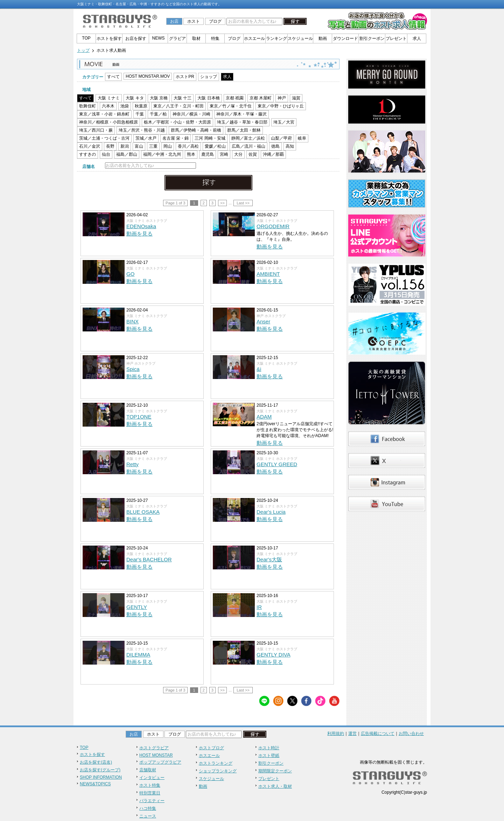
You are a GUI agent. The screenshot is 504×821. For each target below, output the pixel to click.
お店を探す (136, 38)
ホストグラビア (154, 748)
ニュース (148, 816)
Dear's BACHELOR (149, 559)
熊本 (191, 154)
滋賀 (296, 98)
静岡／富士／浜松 (248, 138)
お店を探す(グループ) (100, 770)
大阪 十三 (183, 98)
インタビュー (152, 778)
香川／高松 (188, 146)
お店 (174, 21)
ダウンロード (345, 38)
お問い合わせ (411, 734)
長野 (110, 146)
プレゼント (396, 38)
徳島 (275, 146)
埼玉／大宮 (284, 122)
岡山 (168, 146)
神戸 (282, 98)
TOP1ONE (139, 417)
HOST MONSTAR (156, 755)
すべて (113, 77)
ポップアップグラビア (160, 762)
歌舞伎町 (87, 106)
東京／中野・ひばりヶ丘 (281, 106)
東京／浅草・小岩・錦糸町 (104, 114)
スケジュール (300, 38)
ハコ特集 (148, 808)
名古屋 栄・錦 (176, 138)
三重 (153, 146)
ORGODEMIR (273, 226)
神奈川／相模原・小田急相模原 (108, 122)
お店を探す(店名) (96, 762)
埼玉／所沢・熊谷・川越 (142, 130)
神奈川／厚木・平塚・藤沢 (241, 114)
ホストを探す (109, 38)
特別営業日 (150, 793)
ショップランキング (218, 771)
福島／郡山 (127, 154)
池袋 (125, 106)
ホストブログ (211, 748)
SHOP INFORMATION (101, 777)
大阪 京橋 (159, 98)
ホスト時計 (269, 748)
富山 (139, 146)
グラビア (177, 38)
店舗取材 (148, 770)
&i (259, 369)
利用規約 (336, 734)
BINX (132, 321)
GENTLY (137, 607)
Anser (263, 321)
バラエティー (152, 801)
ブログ (215, 21)
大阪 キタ (135, 98)
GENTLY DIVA (274, 655)
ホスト (194, 21)
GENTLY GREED (277, 464)
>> (222, 203)
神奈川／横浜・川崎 (191, 114)
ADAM (264, 417)
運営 (352, 734)
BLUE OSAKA (143, 512)
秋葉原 (141, 106)
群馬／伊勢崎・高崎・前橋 (196, 130)
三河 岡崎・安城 (210, 138)
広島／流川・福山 (248, 146)
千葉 (140, 114)
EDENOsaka (141, 226)
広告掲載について (378, 734)
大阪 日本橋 (208, 98)
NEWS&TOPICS (95, 784)
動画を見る (139, 234)
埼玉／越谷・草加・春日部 (242, 122)
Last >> (243, 203)
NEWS (159, 38)
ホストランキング (216, 763)
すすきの (87, 154)
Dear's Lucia (271, 512)
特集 (215, 38)
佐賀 (253, 154)
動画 (323, 38)
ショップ (209, 77)
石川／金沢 (90, 146)
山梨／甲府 (281, 138)
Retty (132, 464)
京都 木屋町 (261, 98)
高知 (290, 146)
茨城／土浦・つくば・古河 (104, 138)
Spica (133, 369)
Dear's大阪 (269, 559)
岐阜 (302, 138)
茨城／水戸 (146, 138)
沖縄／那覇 (273, 154)
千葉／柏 (158, 114)
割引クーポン (372, 38)
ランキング (276, 38)
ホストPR (185, 77)
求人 (417, 38)
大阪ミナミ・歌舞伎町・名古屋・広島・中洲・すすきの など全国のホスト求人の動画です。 (149, 4)
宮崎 (224, 154)
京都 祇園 (235, 98)
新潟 (125, 146)
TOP (86, 38)
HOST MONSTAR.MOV (148, 76)
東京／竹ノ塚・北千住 (231, 106)
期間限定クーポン (275, 771)
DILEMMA (138, 655)
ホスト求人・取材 (275, 786)
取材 (196, 38)
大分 (238, 154)
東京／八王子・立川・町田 (178, 106)
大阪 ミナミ (109, 98)
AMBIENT (268, 274)
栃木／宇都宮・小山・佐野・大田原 (177, 122)
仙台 (106, 154)
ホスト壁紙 (269, 756)
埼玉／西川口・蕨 (96, 130)
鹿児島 (208, 154)
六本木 (108, 106)
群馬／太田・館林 (244, 130)
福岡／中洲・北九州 (162, 154)
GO (130, 274)
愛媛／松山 (215, 146)
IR (259, 607)
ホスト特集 (150, 785)
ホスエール (254, 38)
